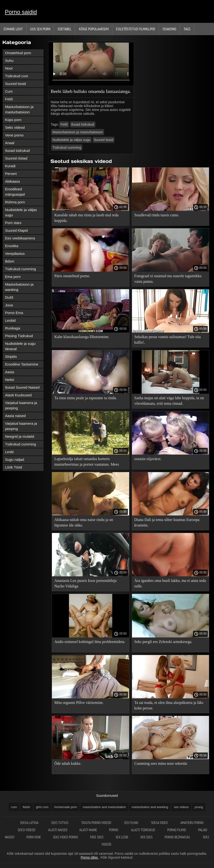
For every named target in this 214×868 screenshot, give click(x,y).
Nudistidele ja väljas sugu (21, 212)
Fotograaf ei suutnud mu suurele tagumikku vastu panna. (168, 279)
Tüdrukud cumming (20, 269)
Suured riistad (16, 158)
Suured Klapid (16, 230)
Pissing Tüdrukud (19, 336)
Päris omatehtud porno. (72, 276)
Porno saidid (21, 12)
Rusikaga (13, 328)
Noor (9, 68)
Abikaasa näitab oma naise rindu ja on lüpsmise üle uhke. (84, 522)
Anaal (10, 143)
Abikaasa (13, 181)
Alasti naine (88, 830)
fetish (26, 807)
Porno (114, 830)
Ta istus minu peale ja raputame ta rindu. (86, 398)
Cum (9, 91)
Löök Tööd (14, 467)
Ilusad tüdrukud (17, 151)
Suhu (9, 61)
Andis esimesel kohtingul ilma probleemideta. (90, 642)
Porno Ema (14, 313)
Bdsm (10, 261)
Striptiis (11, 357)
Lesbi (9, 452)
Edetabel (65, 29)
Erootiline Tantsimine (22, 364)
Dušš (9, 297)
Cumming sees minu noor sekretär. (161, 763)
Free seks (97, 837)
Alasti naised (58, 830)
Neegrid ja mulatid (20, 436)
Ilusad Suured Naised (22, 387)
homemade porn (66, 807)
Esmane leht (13, 29)
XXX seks (146, 837)
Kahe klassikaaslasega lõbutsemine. (82, 337)
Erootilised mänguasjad (15, 192)
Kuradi (10, 166)
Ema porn (13, 277)
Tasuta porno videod (97, 823)
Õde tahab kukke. (68, 763)
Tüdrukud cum (17, 76)
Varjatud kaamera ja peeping (21, 405)
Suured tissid (16, 84)
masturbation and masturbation (104, 807)
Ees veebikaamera (20, 238)
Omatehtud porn (18, 53)
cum (14, 807)
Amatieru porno (192, 823)
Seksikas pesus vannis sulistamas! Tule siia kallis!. (168, 340)
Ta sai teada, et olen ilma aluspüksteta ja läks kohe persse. (169, 705)
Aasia (10, 372)
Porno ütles (90, 857)
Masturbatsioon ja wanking (19, 287)
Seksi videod (27, 830)
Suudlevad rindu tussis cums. (157, 215)
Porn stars (13, 223)
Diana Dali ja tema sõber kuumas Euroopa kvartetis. (167, 522)
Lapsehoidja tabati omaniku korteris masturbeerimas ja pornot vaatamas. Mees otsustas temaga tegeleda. (87, 462)
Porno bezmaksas (178, 837)
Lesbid (10, 320)
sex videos (181, 807)
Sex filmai (132, 823)
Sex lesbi (122, 837)
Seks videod (15, 127)
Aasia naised (15, 416)
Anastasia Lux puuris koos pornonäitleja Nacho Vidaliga (85, 583)
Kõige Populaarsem (94, 29)
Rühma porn (15, 202)
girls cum (42, 807)
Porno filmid (176, 830)
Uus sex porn (40, 29)
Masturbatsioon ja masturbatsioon (19, 109)
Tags (187, 29)
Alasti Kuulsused (18, 395)
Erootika (12, 246)
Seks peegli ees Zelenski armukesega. (163, 642)
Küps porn (13, 120)
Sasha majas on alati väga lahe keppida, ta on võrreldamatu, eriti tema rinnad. (169, 401)
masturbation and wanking (150, 807)
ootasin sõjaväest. (148, 459)
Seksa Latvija (29, 823)
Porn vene (34, 837)
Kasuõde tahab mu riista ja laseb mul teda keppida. (86, 218)
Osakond (169, 29)
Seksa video (160, 823)
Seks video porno (65, 837)
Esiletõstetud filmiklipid (135, 29)
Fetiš (9, 99)
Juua (9, 305)
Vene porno (14, 135)
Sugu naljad (15, 460)
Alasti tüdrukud (143, 830)
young (199, 807)
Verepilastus (15, 254)
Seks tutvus (60, 823)
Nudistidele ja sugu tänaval (20, 346)
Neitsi (10, 380)
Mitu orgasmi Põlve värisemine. (79, 703)
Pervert (11, 174)
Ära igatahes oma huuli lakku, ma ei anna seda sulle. (170, 583)
